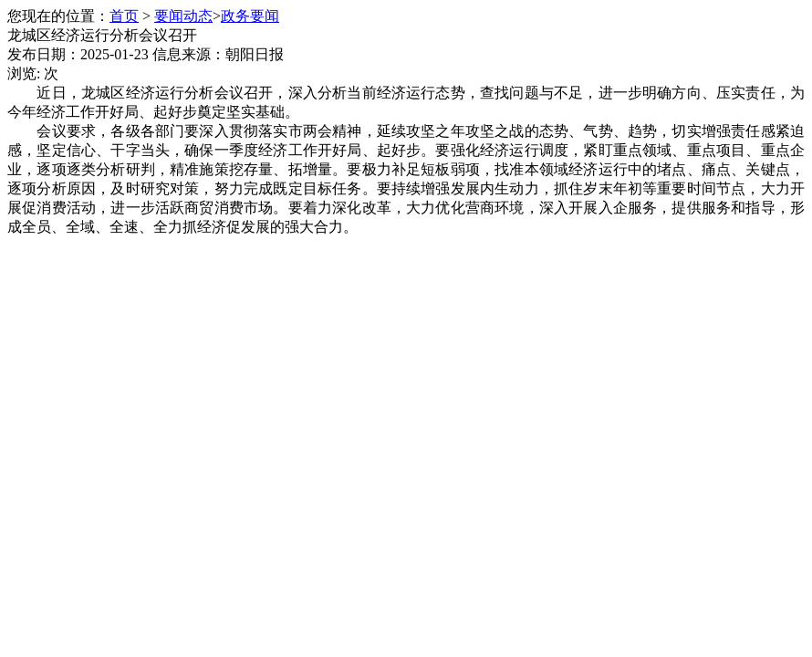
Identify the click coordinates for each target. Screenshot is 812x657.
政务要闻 (250, 16)
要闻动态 (183, 16)
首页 (124, 16)
